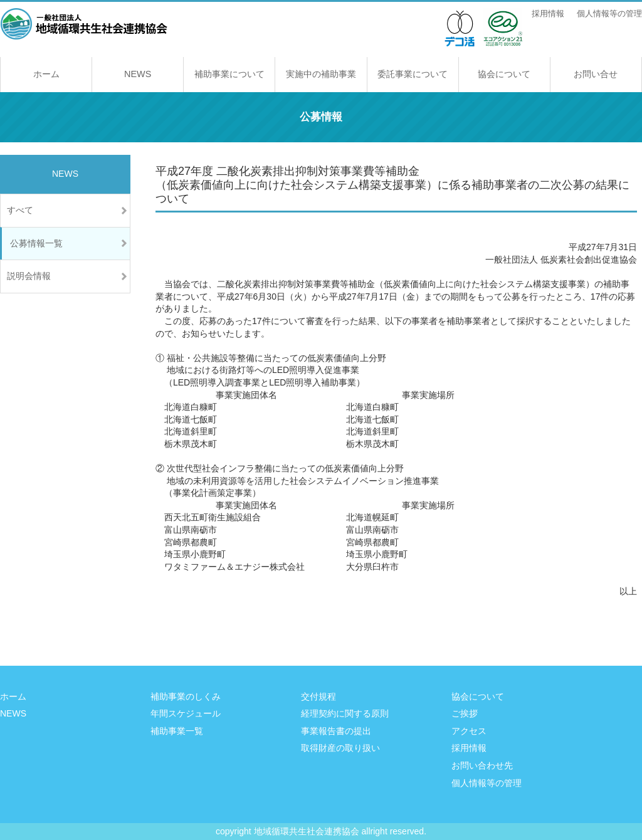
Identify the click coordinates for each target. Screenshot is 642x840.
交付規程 (318, 696)
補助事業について (229, 74)
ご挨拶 (465, 713)
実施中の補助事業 (321, 74)
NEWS (138, 74)
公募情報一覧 (36, 243)
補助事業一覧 (177, 731)
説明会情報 (29, 276)
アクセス (469, 731)
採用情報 (548, 14)
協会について (504, 74)
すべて (20, 210)
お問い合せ (596, 74)
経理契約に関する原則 (345, 713)
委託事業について (413, 74)
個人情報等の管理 (609, 14)
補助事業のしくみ (186, 696)
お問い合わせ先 (482, 765)
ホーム (46, 74)
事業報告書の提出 (336, 731)
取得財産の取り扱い (340, 748)
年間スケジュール (186, 713)
